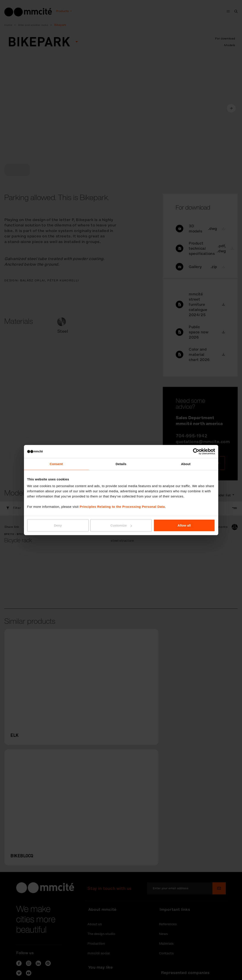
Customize (121, 525)
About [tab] (186, 464)
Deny (58, 525)
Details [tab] (121, 464)
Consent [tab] (56, 464)
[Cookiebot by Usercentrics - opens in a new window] (196, 451)
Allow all (184, 525)
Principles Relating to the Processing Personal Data (122, 507)
